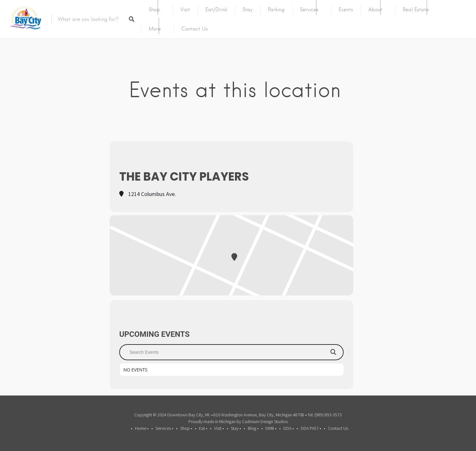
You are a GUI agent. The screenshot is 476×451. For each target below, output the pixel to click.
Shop (154, 10)
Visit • (219, 428)
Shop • (186, 428)
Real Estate (416, 10)
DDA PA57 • (311, 428)
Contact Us (195, 29)
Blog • (253, 428)
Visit (185, 10)
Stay (248, 10)
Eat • (203, 428)
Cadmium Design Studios (265, 421)
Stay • (236, 428)
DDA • (288, 428)
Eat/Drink (216, 10)
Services (309, 10)
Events (346, 10)
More (155, 29)
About (375, 10)
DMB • (271, 428)
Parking (276, 10)
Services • (164, 428)
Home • (142, 428)
